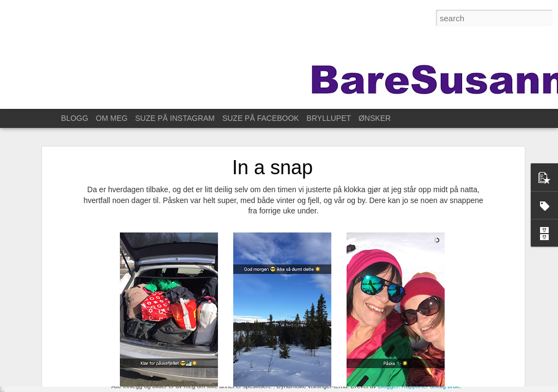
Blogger (388, 386)
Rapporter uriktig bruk (430, 386)
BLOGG (75, 118)
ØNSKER (375, 118)
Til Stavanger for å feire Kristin (71, 369)
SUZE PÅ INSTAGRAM (175, 118)
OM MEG (112, 118)
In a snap (272, 137)
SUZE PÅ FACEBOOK (261, 118)
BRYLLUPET (329, 118)
